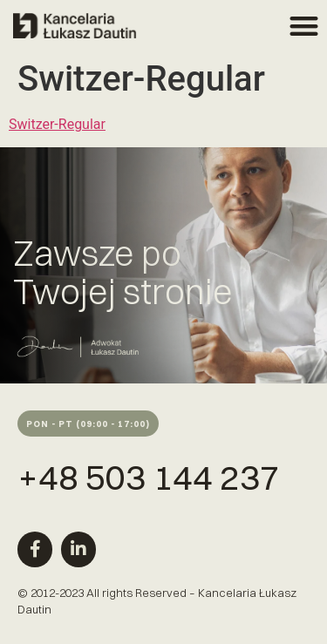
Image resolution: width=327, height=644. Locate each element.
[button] (305, 26)
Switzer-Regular (57, 124)
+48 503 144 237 (149, 477)
